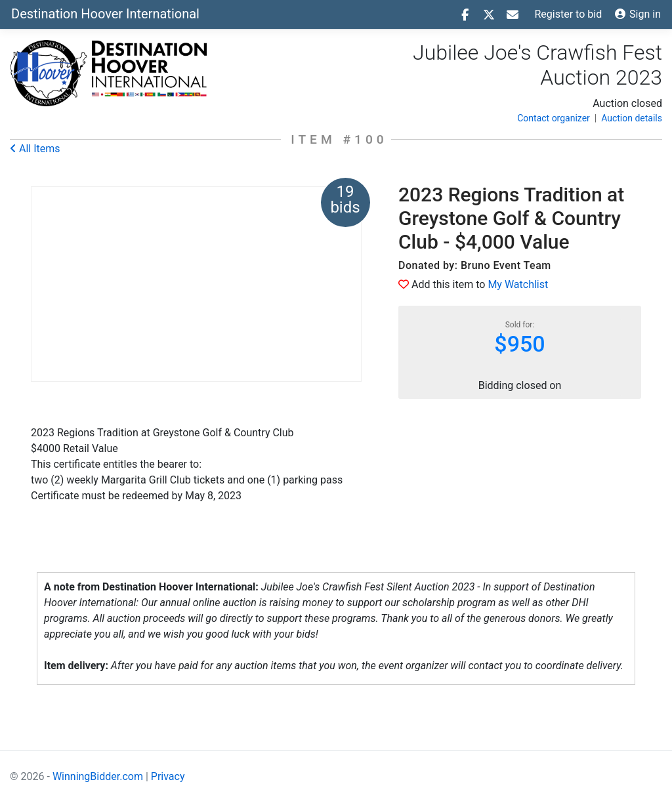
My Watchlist (518, 284)
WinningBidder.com (98, 776)
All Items (35, 149)
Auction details (632, 118)
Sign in (638, 14)
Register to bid (569, 14)
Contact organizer (554, 118)
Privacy (168, 776)
